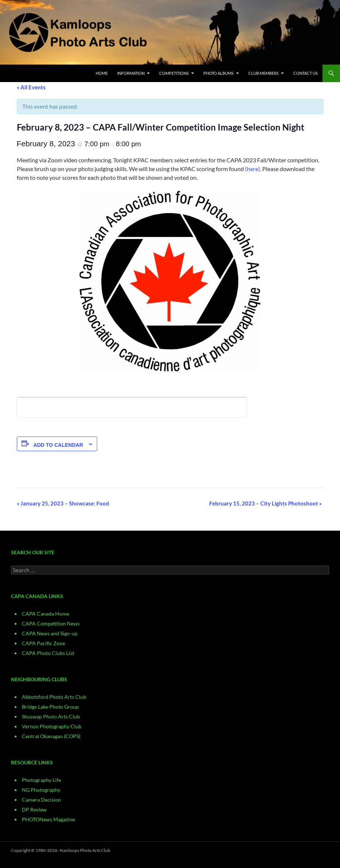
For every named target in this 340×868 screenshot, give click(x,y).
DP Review (34, 809)
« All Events (31, 87)
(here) (253, 169)
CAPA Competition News (51, 623)
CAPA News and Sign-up (50, 633)
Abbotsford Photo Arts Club (54, 697)
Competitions (174, 73)
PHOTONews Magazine (48, 819)
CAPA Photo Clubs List (48, 653)
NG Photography (41, 790)
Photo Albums (219, 73)
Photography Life (41, 780)
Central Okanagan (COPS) (51, 736)
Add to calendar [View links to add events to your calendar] (58, 445)
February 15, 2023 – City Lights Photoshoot (265, 503)
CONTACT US (305, 73)
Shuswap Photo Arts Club (51, 716)
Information (131, 73)
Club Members (263, 73)
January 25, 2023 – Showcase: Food (63, 503)
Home (102, 73)
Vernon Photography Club (52, 726)
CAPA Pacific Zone (43, 643)
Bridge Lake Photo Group (50, 707)
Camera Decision (41, 800)
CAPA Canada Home (45, 614)
